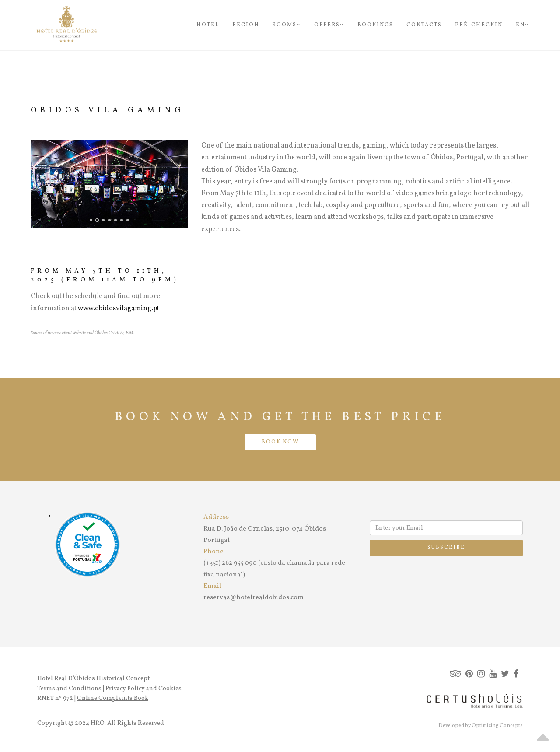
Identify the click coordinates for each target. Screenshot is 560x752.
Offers (329, 25)
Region (246, 25)
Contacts (424, 25)
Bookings (375, 25)
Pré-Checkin (479, 25)
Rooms (287, 25)
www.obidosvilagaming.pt (119, 309)
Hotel (208, 25)
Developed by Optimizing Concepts (481, 726)
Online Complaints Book (113, 698)
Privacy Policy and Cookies (143, 689)
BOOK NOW (280, 442)
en (523, 25)
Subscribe (446, 548)
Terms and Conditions (69, 689)
